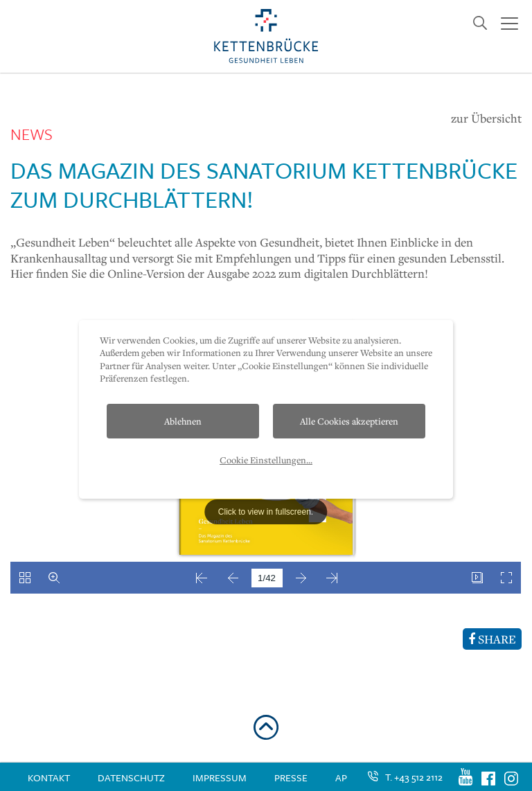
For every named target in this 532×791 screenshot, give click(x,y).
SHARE (492, 639)
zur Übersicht (486, 118)
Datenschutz (131, 777)
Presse (291, 777)
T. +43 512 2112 (414, 777)
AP (341, 777)
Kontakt (49, 777)
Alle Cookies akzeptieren (349, 421)
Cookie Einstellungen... (266, 460)
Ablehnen (183, 421)
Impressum (220, 777)
